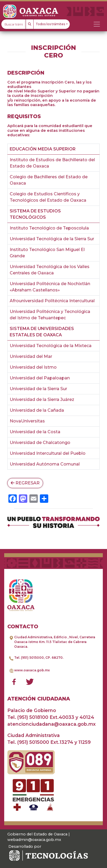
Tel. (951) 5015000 (29, 658)
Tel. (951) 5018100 (28, 717)
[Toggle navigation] (97, 24)
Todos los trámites (50, 24)
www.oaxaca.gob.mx (32, 670)
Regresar (25, 483)
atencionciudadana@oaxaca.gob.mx (52, 724)
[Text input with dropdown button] (14, 24)
